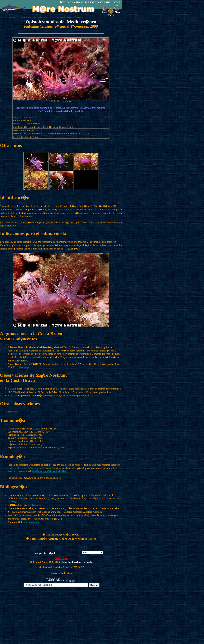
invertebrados (31, 17)
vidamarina (11, 17)
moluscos (42, 17)
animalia (21, 17)
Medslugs (36, 505)
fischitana (78, 17)
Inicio (2, 17)
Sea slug (28, 522)
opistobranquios (66, 17)
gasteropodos (53, 17)
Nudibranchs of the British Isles (23, 468)
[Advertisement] (44, 617)
